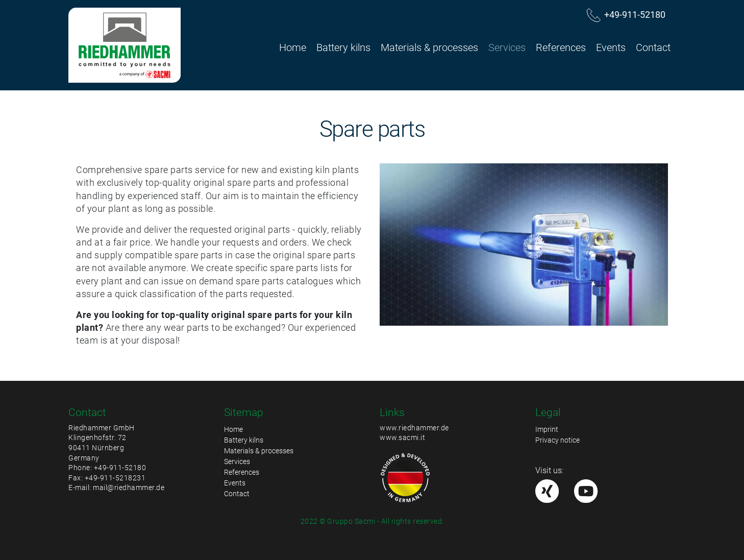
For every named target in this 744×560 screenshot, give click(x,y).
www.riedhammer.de (414, 428)
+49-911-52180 (120, 468)
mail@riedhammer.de (129, 488)
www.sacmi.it (402, 437)
